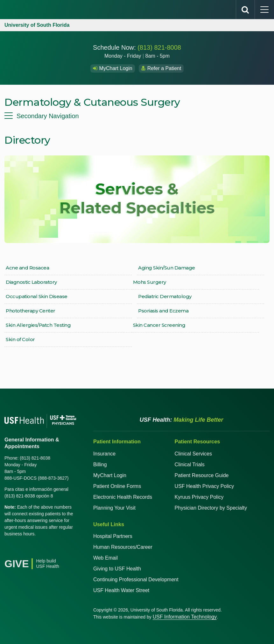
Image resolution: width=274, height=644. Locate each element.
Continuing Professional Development (136, 580)
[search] (245, 10)
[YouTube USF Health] (38, 550)
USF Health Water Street (121, 590)
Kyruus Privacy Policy (199, 497)
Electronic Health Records (123, 497)
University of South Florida (37, 25)
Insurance (104, 454)
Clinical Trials (190, 465)
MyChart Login (113, 68)
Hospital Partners (113, 536)
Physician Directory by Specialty (211, 508)
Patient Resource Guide (202, 475)
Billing (100, 465)
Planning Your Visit (114, 508)
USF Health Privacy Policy (204, 486)
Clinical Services (193, 454)
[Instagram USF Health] (52, 550)
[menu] (137, 116)
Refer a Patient (161, 68)
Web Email (105, 558)
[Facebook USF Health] (10, 550)
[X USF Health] (24, 550)
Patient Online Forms (117, 486)
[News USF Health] (66, 550)
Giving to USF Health (117, 569)
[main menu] (264, 10)
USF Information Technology (185, 617)
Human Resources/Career (123, 547)
